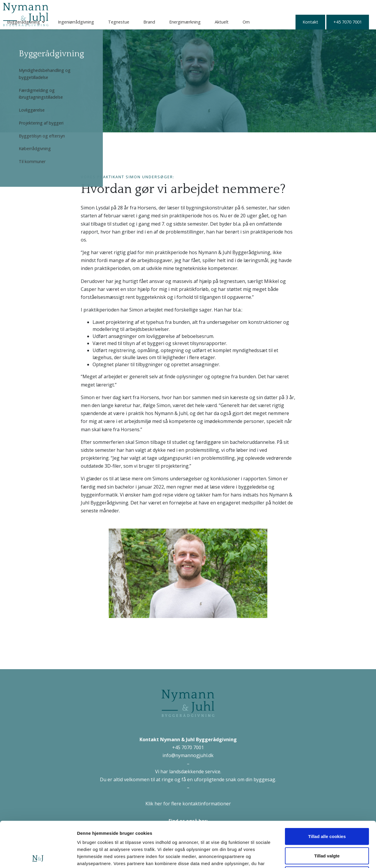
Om (305, 7)
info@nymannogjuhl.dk (188, 755)
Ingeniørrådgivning (135, 7)
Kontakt (75, 22)
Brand (208, 7)
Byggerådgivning (82, 7)
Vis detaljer (305, 856)
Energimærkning (244, 7)
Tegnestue (177, 7)
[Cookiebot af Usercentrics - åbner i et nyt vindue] (38, 857)
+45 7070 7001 (112, 22)
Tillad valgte (327, 810)
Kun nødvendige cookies (327, 829)
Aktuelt (280, 7)
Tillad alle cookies (327, 791)
